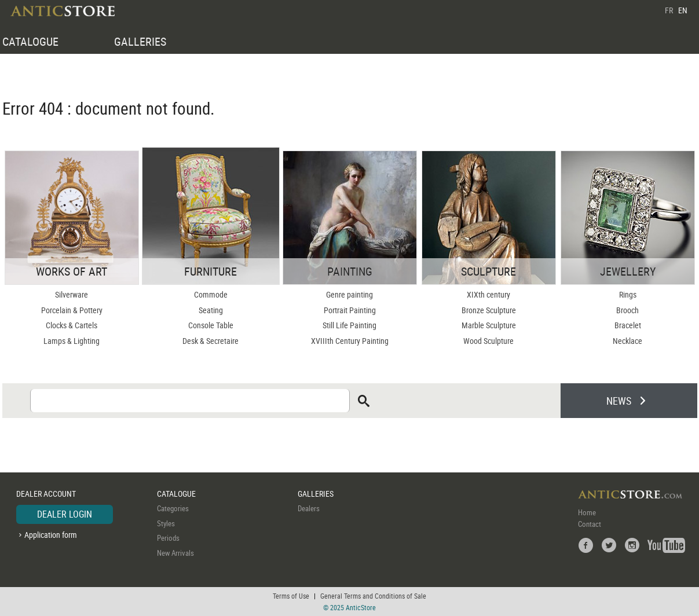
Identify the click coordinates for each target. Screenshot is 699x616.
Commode (211, 294)
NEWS (619, 401)
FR (669, 10)
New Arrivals (175, 553)
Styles (166, 523)
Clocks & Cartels (72, 325)
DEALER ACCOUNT (46, 494)
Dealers (309, 508)
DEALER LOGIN (65, 514)
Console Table (211, 325)
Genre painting (349, 294)
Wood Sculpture (488, 341)
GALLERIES (140, 41)
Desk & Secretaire (211, 341)
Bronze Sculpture (489, 310)
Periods (168, 538)
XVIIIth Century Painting (350, 341)
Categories (173, 508)
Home (587, 512)
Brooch (627, 310)
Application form (51, 535)
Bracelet (628, 325)
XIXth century (488, 294)
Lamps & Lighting (72, 341)
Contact (590, 524)
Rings (628, 294)
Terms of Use (291, 596)
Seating (211, 310)
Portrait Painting (350, 310)
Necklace (627, 341)
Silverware (72, 294)
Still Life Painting (349, 325)
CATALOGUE (30, 41)
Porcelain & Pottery (72, 310)
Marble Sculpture (489, 325)
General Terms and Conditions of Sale (373, 596)
